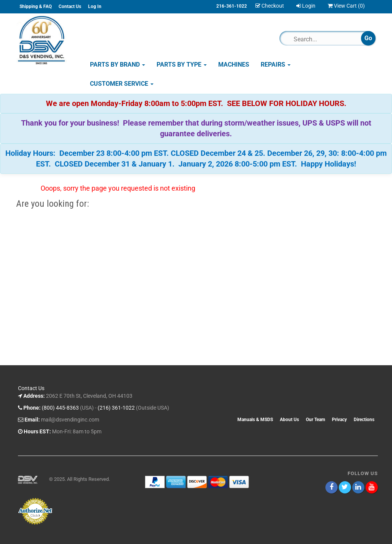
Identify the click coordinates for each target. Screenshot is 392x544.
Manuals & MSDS (255, 420)
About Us (289, 420)
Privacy (339, 420)
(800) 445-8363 (60, 408)
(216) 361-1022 (116, 408)
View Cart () (346, 6)
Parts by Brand (118, 65)
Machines (234, 65)
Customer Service (122, 84)
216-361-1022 (232, 6)
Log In (95, 7)
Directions (364, 420)
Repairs (276, 65)
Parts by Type (182, 65)
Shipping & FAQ (36, 7)
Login (306, 6)
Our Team (315, 420)
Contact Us (70, 7)
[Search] (324, 39)
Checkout (270, 6)
